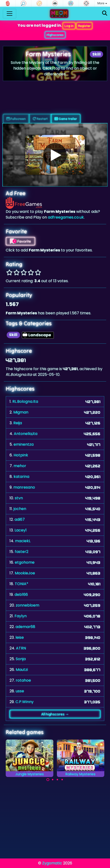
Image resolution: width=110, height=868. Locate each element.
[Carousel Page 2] (53, 780)
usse (20, 691)
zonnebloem (27, 605)
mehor (20, 466)
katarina (21, 477)
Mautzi (22, 670)
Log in (69, 26)
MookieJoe (25, 573)
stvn (19, 498)
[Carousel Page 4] (62, 780)
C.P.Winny (25, 702)
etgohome (25, 562)
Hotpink (21, 455)
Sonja (21, 659)
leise (20, 637)
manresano (24, 487)
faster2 (22, 552)
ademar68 (25, 627)
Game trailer (66, 119)
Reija (18, 423)
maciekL (23, 541)
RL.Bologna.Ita (25, 401)
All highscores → (55, 714)
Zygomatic (52, 863)
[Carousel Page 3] (57, 780)
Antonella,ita (26, 434)
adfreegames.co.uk (66, 217)
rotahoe (23, 680)
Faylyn (21, 616)
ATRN (21, 648)
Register (84, 26)
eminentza (24, 444)
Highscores (55, 35)
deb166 (21, 595)
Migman (21, 412)
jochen (20, 509)
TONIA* (22, 584)
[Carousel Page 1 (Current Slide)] (48, 780)
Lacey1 (21, 530)
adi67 (20, 519)
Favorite (20, 241)
